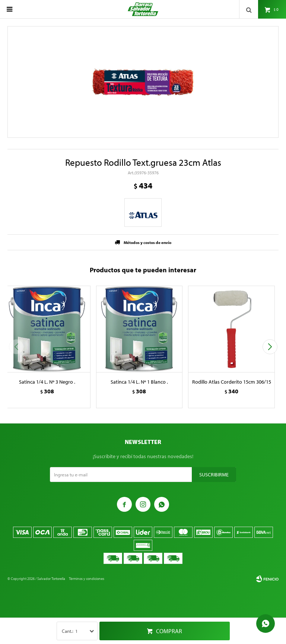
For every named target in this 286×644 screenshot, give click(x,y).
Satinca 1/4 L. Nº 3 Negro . (47, 382)
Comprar (169, 631)
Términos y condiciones (87, 579)
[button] (270, 347)
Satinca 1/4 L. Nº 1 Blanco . (139, 382)
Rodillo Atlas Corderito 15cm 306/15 (232, 382)
